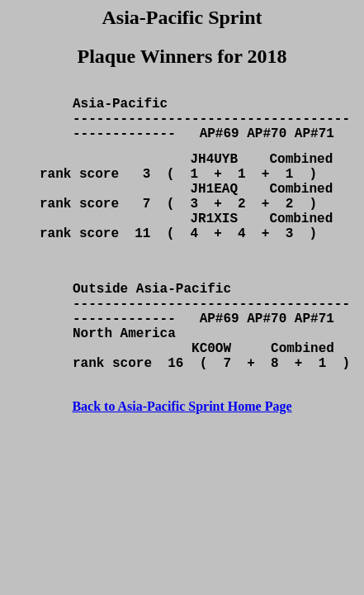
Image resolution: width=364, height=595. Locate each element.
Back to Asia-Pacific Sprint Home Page (182, 464)
